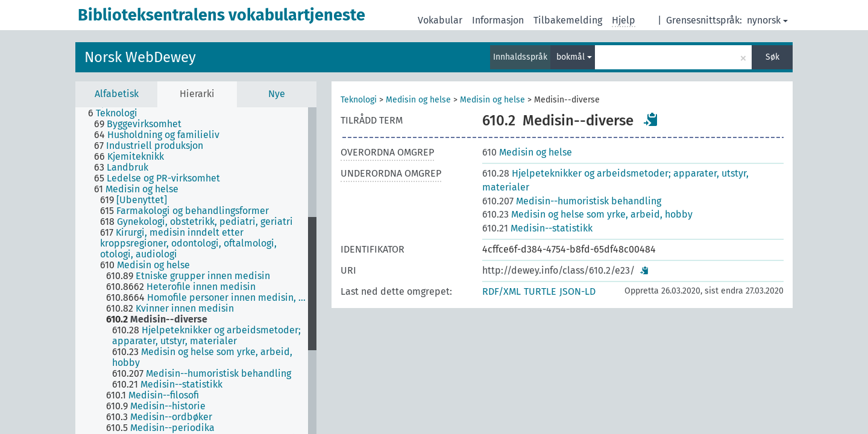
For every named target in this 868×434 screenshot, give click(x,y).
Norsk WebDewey (140, 57)
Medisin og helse (418, 100)
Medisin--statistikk (537, 228)
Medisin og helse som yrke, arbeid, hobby (587, 214)
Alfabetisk (117, 94)
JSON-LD (577, 291)
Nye (277, 94)
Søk (772, 57)
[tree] (196, 271)
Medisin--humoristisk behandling (572, 201)
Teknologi (359, 100)
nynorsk (767, 20)
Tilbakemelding (568, 20)
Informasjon (498, 20)
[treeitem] (118, 113)
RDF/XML (502, 291)
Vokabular (440, 20)
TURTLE (540, 291)
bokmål (574, 57)
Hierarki (197, 94)
